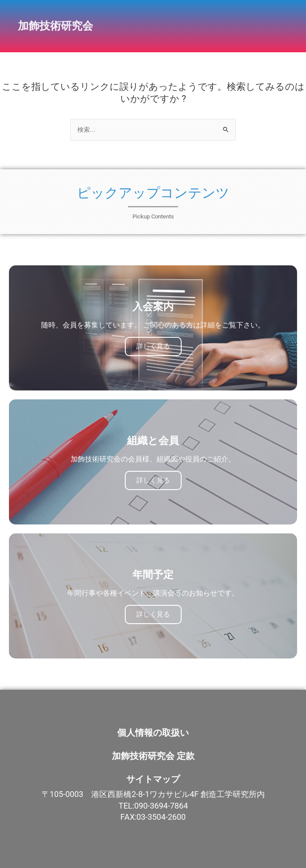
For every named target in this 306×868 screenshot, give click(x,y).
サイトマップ (153, 779)
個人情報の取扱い (153, 733)
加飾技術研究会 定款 (153, 756)
